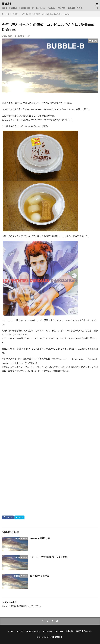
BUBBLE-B (6, 4)
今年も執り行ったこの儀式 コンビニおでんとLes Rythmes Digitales (46, 14)
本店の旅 (62, 8)
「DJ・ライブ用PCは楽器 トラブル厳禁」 (49, 557)
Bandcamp (41, 8)
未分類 (15, 14)
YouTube (52, 8)
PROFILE (13, 8)
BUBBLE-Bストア (27, 8)
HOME (7, 14)
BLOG (4, 8)
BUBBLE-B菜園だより (40, 538)
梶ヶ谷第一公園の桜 (39, 576)
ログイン (26, 606)
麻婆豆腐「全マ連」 (76, 8)
